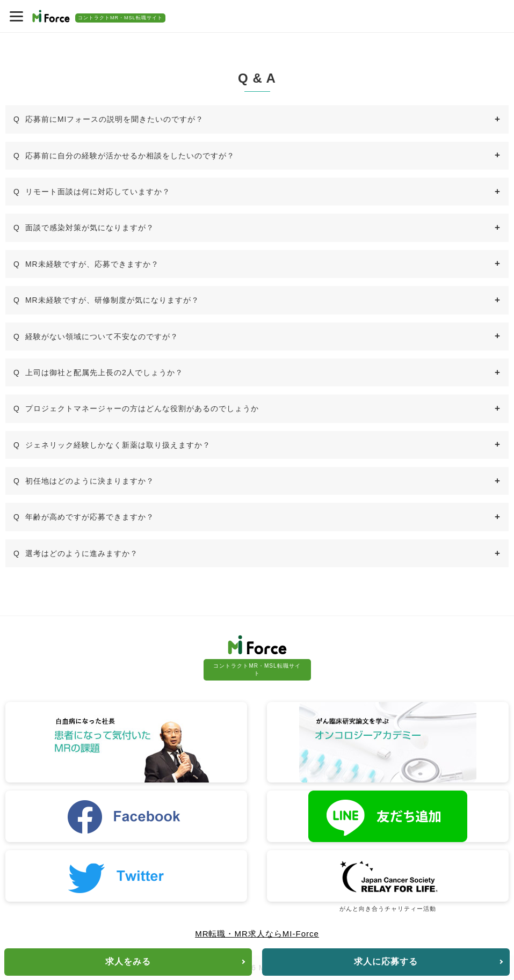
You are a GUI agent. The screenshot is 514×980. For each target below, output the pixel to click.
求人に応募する (386, 961)
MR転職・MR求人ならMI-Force (257, 934)
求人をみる (128, 961)
